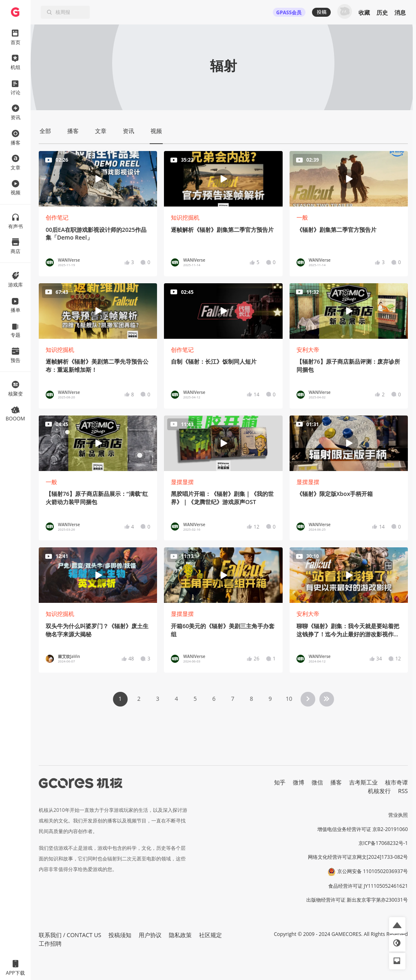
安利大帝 (308, 350)
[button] (397, 925)
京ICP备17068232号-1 (383, 843)
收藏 (364, 12)
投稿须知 (120, 935)
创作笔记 (57, 217)
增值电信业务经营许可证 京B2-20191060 (363, 829)
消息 (400, 12)
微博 (299, 782)
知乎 (280, 782)
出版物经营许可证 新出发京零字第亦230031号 (357, 900)
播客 (336, 782)
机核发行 (379, 791)
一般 (302, 217)
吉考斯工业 (363, 782)
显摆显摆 (182, 482)
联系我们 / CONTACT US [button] (70, 935)
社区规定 (210, 935)
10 (289, 699)
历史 (382, 12)
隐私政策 (180, 935)
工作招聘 (50, 943)
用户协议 (150, 935)
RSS (403, 791)
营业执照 (398, 815)
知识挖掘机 (185, 217)
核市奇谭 (396, 782)
